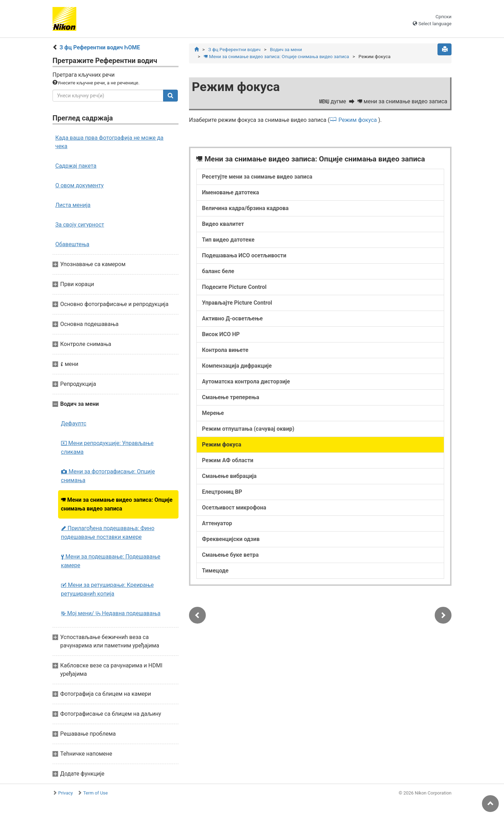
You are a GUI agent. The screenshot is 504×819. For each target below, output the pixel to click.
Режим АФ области (228, 461)
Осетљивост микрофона (234, 508)
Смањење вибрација (229, 476)
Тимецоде (215, 571)
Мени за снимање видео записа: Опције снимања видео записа (117, 504)
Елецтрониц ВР (222, 492)
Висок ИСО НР (221, 335)
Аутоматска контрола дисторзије (246, 382)
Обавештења (72, 244)
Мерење (213, 413)
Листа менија (73, 205)
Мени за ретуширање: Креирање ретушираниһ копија (107, 589)
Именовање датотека (230, 193)
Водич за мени (286, 50)
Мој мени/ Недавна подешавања (111, 613)
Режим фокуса (358, 120)
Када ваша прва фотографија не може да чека (109, 142)
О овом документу (79, 185)
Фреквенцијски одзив (231, 539)
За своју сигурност (80, 225)
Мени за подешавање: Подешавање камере (111, 561)
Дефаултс (74, 424)
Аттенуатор (217, 524)
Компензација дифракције (237, 366)
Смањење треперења (231, 398)
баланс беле (218, 272)
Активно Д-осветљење (232, 319)
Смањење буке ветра (230, 555)
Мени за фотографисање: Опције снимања (108, 476)
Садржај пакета (76, 166)
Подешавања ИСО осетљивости (244, 256)
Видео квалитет (223, 224)
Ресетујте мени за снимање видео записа (257, 177)
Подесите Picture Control (234, 287)
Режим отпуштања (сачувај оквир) (248, 429)
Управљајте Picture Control (237, 303)
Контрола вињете (225, 350)
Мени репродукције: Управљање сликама (107, 447)
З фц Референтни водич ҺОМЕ (100, 47)
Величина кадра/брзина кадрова (245, 209)
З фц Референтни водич (234, 50)
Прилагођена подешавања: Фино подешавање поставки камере (108, 533)
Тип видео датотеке (228, 240)
